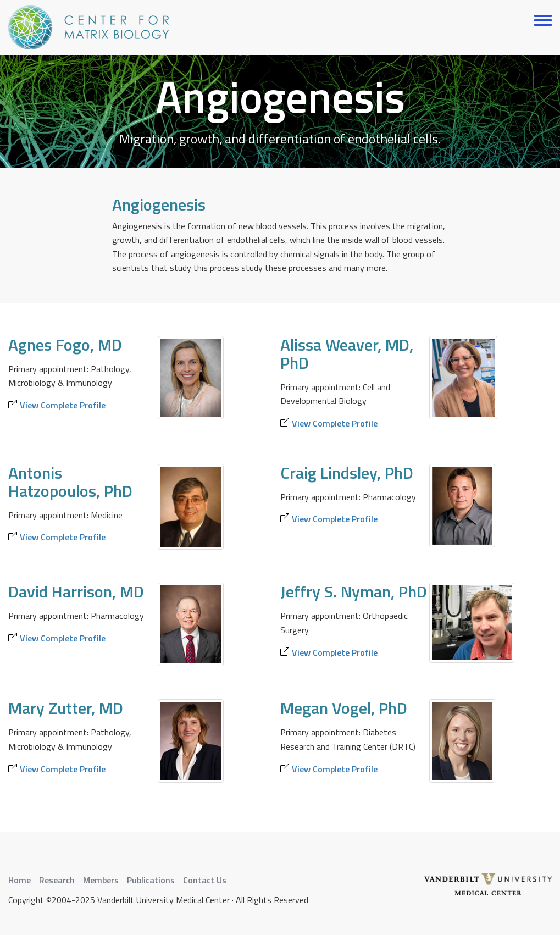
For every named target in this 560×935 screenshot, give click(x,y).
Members (101, 880)
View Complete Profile (63, 405)
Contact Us (205, 880)
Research (57, 880)
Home (20, 880)
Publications (151, 880)
